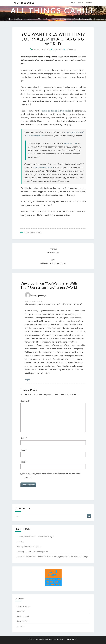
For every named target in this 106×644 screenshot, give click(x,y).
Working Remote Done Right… (29, 547)
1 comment (71, 49)
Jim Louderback (23, 616)
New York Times (71, 143)
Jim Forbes (21, 611)
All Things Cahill (24, 3)
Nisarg (75, 639)
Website (24, 462)
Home (73, 3)
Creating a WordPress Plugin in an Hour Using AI (35, 537)
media (26, 232)
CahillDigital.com (24, 606)
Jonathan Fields (23, 621)
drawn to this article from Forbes (56, 111)
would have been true (42, 167)
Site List (89, 3)
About (80, 3)
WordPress (59, 639)
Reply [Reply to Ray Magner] (27, 379)
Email (24, 450)
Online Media (36, 232)
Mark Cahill (58, 49)
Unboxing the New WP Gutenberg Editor (32, 552)
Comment (25, 401)
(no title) (20, 542)
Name (24, 438)
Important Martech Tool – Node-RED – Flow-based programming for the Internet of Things (52, 557)
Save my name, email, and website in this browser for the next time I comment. (52, 475)
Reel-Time (21, 626)
